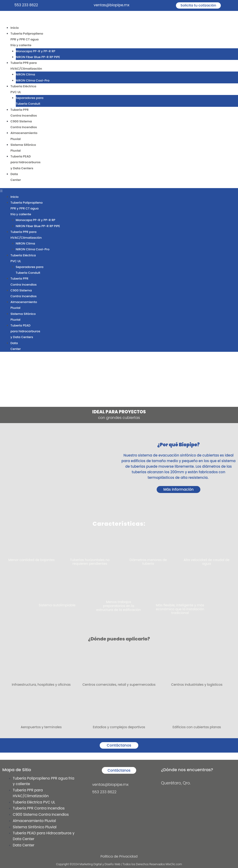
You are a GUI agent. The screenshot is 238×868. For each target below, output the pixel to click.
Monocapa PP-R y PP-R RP (36, 52)
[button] (119, 194)
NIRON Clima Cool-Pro (33, 82)
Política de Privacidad (119, 856)
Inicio (15, 28)
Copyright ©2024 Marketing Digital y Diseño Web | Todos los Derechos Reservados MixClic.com (119, 864)
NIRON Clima (25, 76)
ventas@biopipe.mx (112, 5)
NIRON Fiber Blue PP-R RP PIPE (38, 58)
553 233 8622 (27, 5)
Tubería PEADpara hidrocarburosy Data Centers (25, 165)
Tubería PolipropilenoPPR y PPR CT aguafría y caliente (27, 40)
